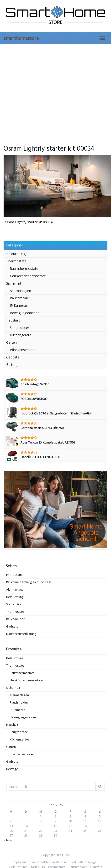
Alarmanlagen (20, 291)
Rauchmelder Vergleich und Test (29, 582)
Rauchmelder (20, 298)
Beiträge (13, 365)
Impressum (14, 575)
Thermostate (16, 261)
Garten (11, 342)
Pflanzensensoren (24, 350)
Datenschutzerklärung (21, 634)
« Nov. (8, 840)
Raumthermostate (24, 268)
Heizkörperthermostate (28, 276)
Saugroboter (19, 328)
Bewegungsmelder (24, 313)
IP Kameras (19, 305)
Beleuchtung (16, 254)
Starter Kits (14, 604)
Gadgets (13, 357)
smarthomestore (21, 38)
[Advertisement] (45, 91)
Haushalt (13, 320)
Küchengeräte (21, 335)
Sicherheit (14, 283)
